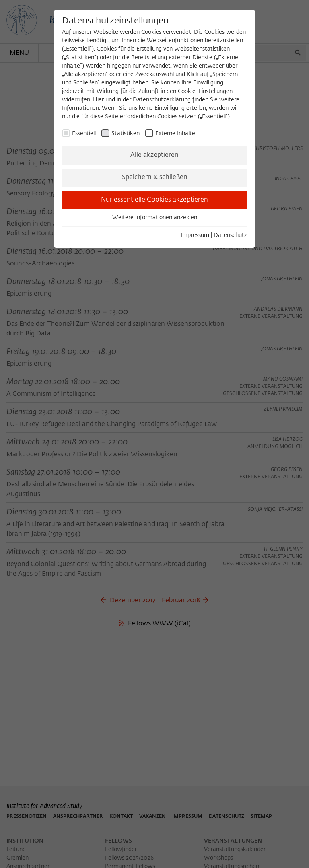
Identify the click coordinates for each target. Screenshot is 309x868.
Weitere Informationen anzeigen (155, 218)
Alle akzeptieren (154, 155)
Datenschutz (230, 235)
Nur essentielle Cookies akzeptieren (154, 200)
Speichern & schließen (155, 177)
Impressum (195, 235)
